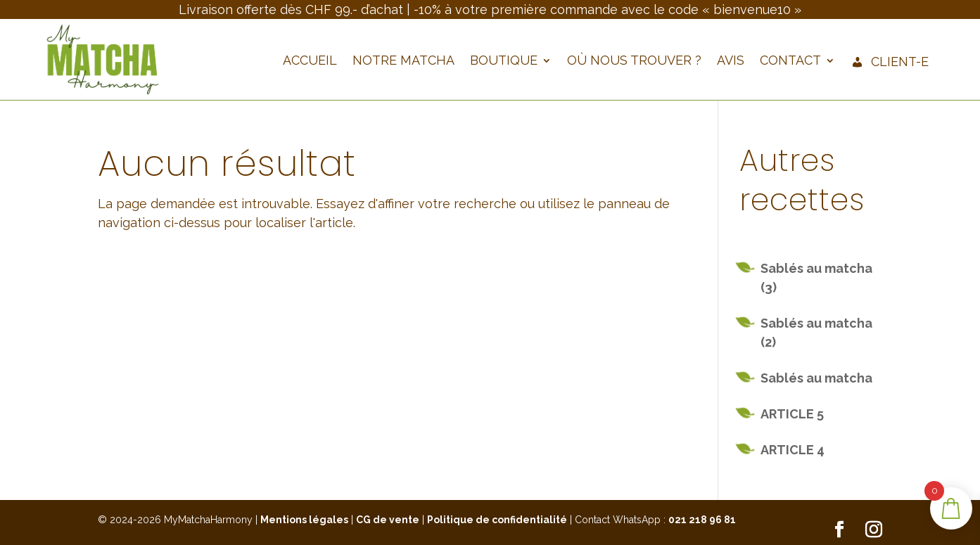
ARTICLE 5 (792, 414)
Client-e (890, 63)
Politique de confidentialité (497, 520)
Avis (731, 62)
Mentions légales (304, 520)
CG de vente (388, 520)
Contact (790, 62)
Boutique (504, 62)
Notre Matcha (403, 62)
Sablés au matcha (816, 378)
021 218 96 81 (702, 520)
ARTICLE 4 (793, 450)
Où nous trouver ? (634, 62)
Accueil (310, 62)
